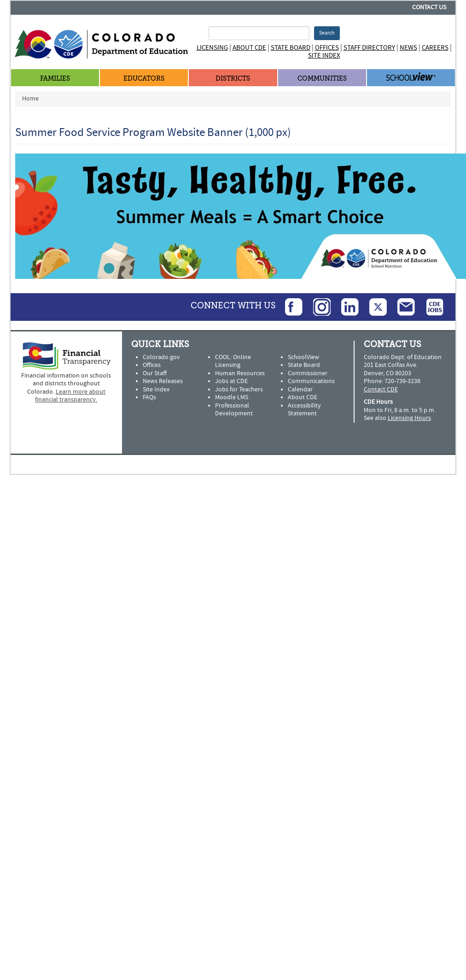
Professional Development (234, 410)
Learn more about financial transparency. (70, 396)
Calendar (300, 390)
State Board (291, 48)
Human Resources (240, 373)
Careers (435, 48)
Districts (233, 79)
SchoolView (303, 357)
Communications (311, 381)
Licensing (212, 48)
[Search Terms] (259, 33)
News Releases (163, 381)
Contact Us (429, 7)
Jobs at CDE (231, 381)
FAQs (149, 397)
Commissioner (308, 373)
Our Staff (155, 373)
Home (30, 99)
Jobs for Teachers (239, 390)
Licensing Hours (409, 418)
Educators (144, 79)
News (408, 48)
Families (55, 79)
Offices (327, 48)
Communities (322, 79)
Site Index (324, 56)
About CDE (249, 48)
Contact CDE (381, 390)
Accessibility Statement (304, 410)
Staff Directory (369, 48)
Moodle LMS (232, 397)
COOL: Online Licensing (233, 361)
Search (327, 33)
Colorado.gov (161, 357)
